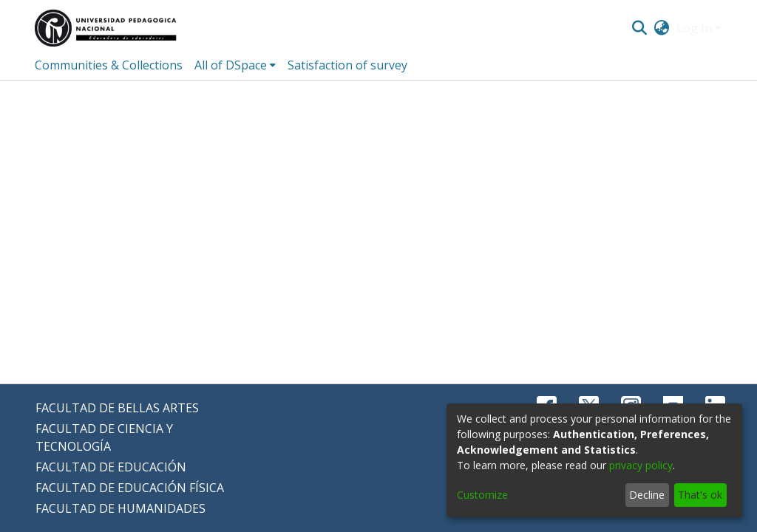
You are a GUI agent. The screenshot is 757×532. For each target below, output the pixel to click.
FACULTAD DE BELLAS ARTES (117, 408)
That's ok (700, 495)
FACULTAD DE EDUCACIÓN (111, 467)
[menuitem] (662, 28)
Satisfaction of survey (347, 65)
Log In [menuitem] (694, 28)
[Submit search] (639, 28)
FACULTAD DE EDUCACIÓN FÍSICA (130, 488)
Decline (647, 495)
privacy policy (641, 465)
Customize (482, 495)
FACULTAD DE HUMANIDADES (120, 508)
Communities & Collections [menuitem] (109, 65)
